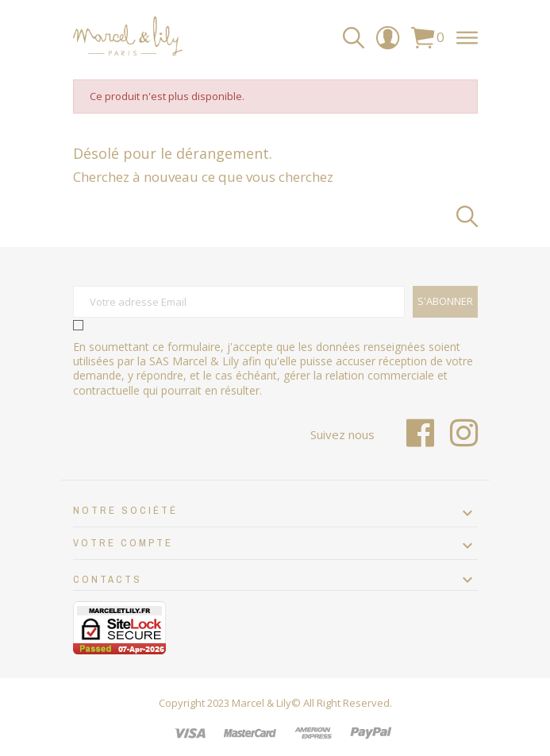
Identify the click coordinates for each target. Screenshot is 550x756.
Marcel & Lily (262, 703)
